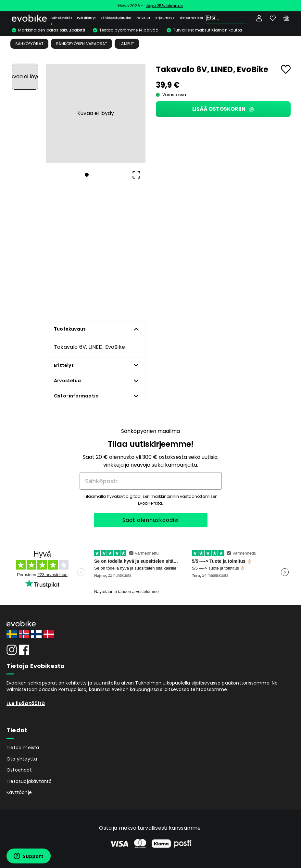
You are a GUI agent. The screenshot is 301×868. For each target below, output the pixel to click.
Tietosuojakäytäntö (29, 781)
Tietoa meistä (191, 18)
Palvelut (143, 18)
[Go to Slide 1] (25, 77)
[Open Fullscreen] (136, 175)
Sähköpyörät (62, 18)
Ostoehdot (19, 770)
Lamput (127, 44)
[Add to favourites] (286, 69)
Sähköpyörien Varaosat (82, 44)
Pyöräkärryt (86, 18)
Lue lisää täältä (26, 703)
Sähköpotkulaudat (116, 18)
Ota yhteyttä (22, 759)
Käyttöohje (19, 792)
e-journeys (165, 18)
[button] (96, 113)
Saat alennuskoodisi (150, 520)
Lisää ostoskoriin (223, 109)
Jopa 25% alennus (164, 6)
